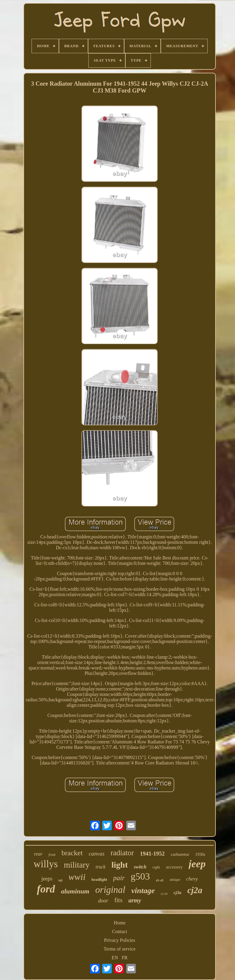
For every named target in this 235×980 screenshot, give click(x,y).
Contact (120, 931)
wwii (77, 877)
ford (46, 889)
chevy (192, 879)
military (76, 865)
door (103, 901)
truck (101, 867)
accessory (174, 867)
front (52, 855)
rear (38, 854)
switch (140, 867)
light (120, 865)
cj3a (178, 893)
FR (125, 958)
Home (119, 923)
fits (118, 900)
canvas (97, 854)
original (110, 890)
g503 (140, 876)
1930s (200, 854)
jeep (197, 864)
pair (119, 878)
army (135, 900)
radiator (122, 853)
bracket (72, 853)
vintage (143, 891)
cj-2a (164, 893)
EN (115, 958)
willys (46, 864)
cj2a (195, 890)
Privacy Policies (120, 940)
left (60, 880)
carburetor (180, 854)
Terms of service (120, 949)
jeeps (47, 879)
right (156, 867)
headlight (99, 879)
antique (175, 880)
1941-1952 (152, 854)
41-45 (160, 880)
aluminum (75, 891)
